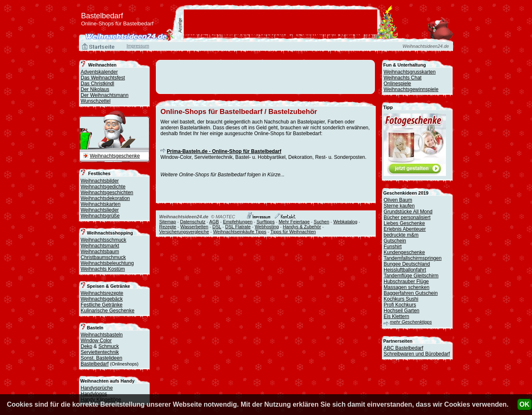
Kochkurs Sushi (401, 299)
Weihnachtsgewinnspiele (411, 89)
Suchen (321, 222)
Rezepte (168, 227)
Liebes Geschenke (404, 223)
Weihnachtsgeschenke (115, 156)
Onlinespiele (397, 84)
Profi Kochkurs (400, 305)
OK (525, 404)
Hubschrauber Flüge (406, 282)
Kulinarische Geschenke (107, 311)
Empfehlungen (238, 222)
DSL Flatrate (238, 227)
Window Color (96, 341)
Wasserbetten (194, 227)
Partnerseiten (398, 341)
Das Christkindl (97, 84)
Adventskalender (99, 72)
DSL (217, 227)
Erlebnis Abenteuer (405, 229)
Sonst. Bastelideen (101, 358)
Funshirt (393, 247)
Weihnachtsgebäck (102, 299)
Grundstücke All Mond (408, 212)
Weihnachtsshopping (110, 233)
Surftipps (265, 222)
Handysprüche (97, 388)
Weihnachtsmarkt (100, 246)
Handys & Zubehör (302, 227)
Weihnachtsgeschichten (107, 193)
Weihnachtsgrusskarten (410, 72)
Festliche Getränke (102, 305)
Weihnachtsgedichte (103, 187)
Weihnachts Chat (403, 78)
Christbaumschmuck (103, 257)
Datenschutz (193, 222)
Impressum (138, 46)
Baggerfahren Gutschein (411, 293)
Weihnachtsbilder (100, 181)
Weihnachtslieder (100, 210)
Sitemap (167, 222)
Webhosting (267, 227)
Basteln (95, 328)
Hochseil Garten (401, 311)
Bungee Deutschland (407, 264)
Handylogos (94, 394)
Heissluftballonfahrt (405, 270)
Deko (86, 346)
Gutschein (395, 241)
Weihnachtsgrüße (100, 216)
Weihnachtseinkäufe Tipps (240, 232)
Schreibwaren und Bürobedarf (417, 354)
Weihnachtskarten (101, 204)
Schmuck (109, 346)
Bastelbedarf (95, 364)
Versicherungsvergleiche (184, 232)
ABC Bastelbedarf (403, 348)
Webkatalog (345, 222)
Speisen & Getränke (108, 286)
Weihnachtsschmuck (103, 240)
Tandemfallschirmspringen (413, 258)
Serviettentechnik (100, 352)
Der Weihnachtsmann (105, 95)
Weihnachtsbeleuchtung (107, 263)
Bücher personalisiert (407, 217)
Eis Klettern (396, 316)
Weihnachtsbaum (100, 252)
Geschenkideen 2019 (406, 193)
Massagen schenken (406, 287)
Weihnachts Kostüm (103, 269)
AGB (214, 222)
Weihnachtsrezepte (102, 293)
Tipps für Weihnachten (293, 232)
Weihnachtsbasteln (102, 335)
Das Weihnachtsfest (103, 78)
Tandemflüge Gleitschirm (411, 276)
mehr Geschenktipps (411, 322)
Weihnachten (102, 65)
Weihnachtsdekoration (105, 198)
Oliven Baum (398, 200)
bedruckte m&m (401, 235)
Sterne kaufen (399, 206)
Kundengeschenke (404, 252)
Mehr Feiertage (294, 222)
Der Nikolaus (95, 89)
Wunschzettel (96, 101)
